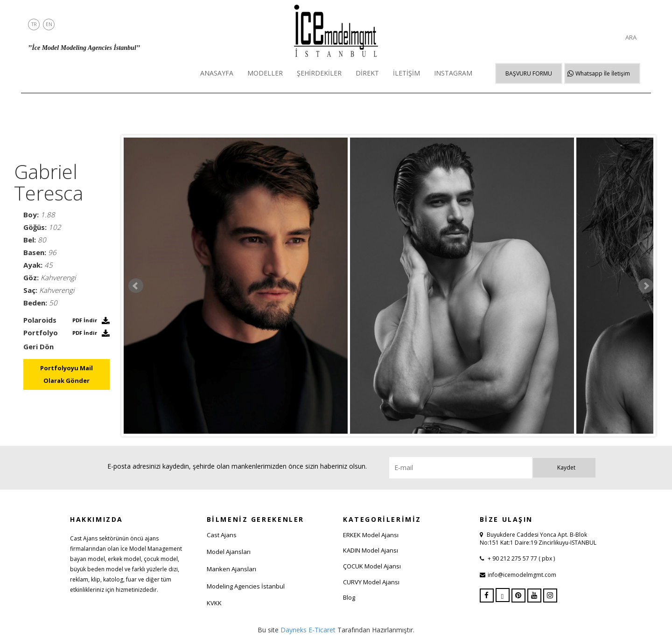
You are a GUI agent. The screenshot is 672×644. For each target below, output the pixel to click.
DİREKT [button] (367, 73)
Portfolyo (41, 332)
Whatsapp (603, 73)
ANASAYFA (217, 73)
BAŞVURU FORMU (529, 73)
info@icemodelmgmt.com (522, 575)
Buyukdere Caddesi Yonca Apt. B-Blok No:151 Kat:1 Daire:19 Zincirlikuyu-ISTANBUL (538, 539)
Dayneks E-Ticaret (308, 630)
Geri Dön (38, 346)
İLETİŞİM (406, 73)
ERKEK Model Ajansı (371, 535)
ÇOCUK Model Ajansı (372, 566)
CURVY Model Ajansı (371, 582)
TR (34, 24)
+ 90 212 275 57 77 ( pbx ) (521, 558)
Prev (136, 286)
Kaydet (566, 467)
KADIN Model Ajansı (371, 550)
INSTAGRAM (453, 73)
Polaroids (40, 320)
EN (49, 24)
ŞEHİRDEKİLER (319, 73)
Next (646, 286)
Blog (349, 597)
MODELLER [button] (265, 73)
